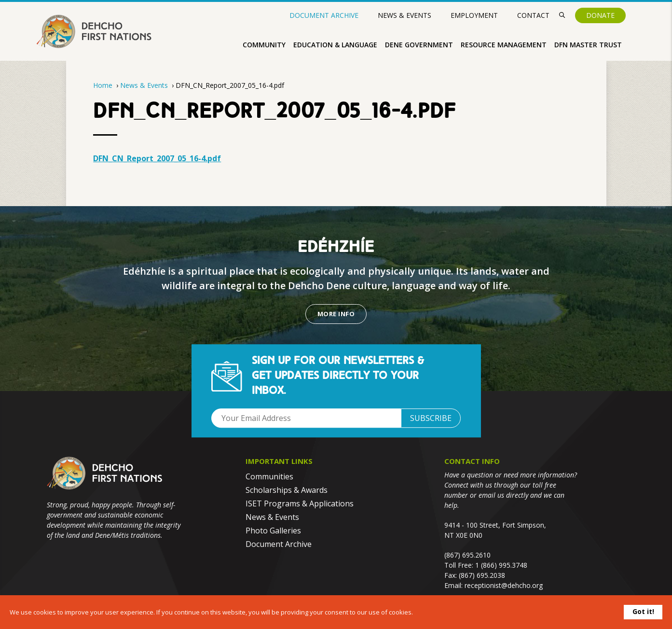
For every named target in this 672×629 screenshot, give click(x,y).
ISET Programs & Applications (300, 503)
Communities (269, 476)
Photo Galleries (273, 531)
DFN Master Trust (588, 45)
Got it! (643, 611)
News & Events (405, 15)
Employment (474, 15)
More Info (336, 314)
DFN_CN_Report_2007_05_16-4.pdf (157, 158)
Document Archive (324, 15)
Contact (533, 15)
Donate (600, 15)
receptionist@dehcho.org (504, 585)
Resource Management (504, 45)
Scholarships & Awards (287, 490)
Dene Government (419, 45)
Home (103, 85)
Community (264, 45)
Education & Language (335, 45)
